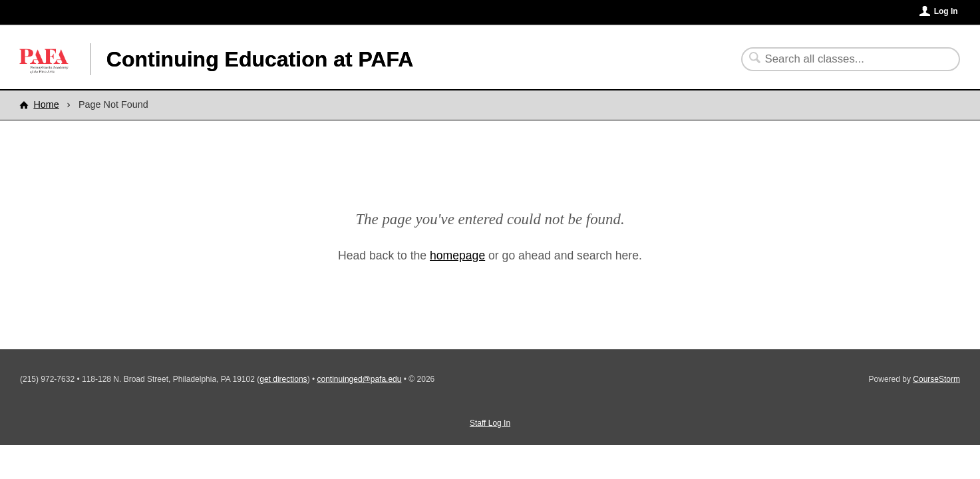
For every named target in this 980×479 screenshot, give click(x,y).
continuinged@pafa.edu (360, 379)
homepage (457, 255)
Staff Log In (490, 423)
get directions (283, 379)
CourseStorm (936, 379)
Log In (946, 11)
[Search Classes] (843, 59)
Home (46, 104)
